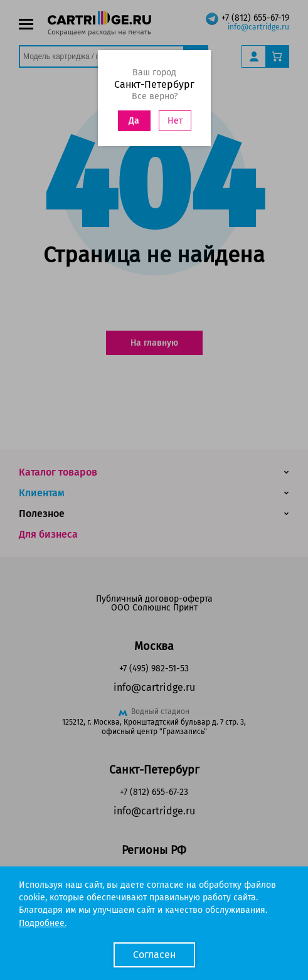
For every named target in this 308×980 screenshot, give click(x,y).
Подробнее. (43, 923)
